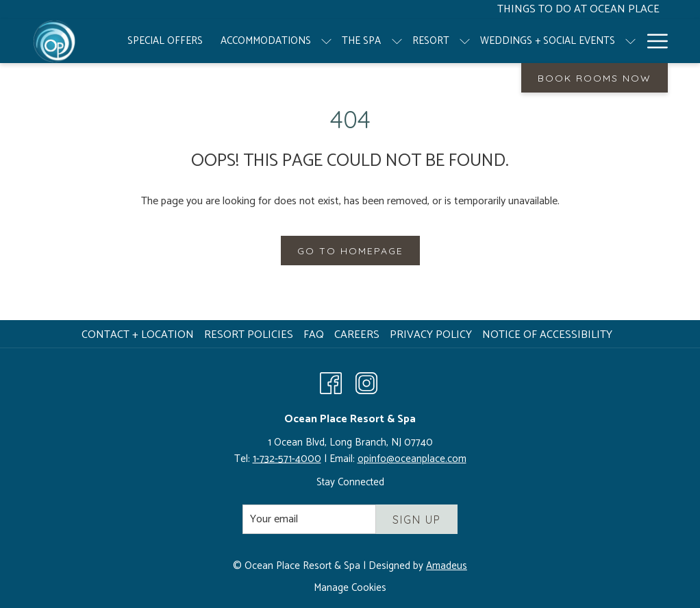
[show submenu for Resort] (465, 41)
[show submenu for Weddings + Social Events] (630, 41)
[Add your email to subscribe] (309, 519)
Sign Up (417, 520)
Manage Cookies (350, 588)
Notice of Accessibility (547, 335)
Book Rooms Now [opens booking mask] (595, 78)
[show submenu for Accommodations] (326, 41)
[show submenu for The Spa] (397, 41)
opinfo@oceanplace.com (412, 459)
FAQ (314, 335)
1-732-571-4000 (287, 459)
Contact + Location (138, 335)
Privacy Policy (431, 335)
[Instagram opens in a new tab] (366, 382)
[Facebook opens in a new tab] (331, 382)
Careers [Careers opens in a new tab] (359, 335)
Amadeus (447, 566)
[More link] (652, 41)
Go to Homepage (350, 251)
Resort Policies (249, 335)
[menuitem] (165, 41)
